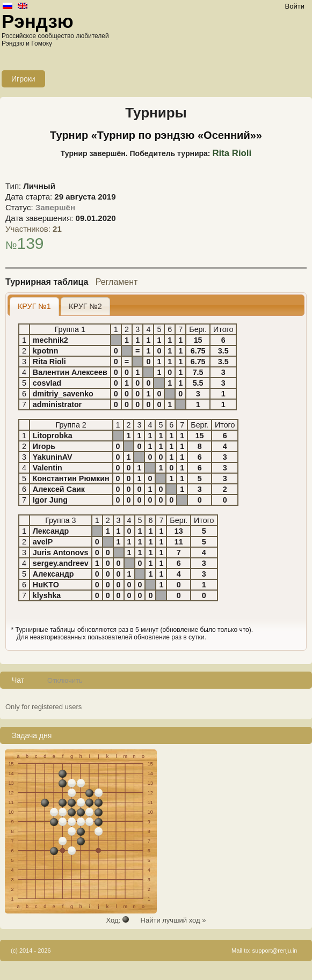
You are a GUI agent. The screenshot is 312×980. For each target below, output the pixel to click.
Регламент (117, 282)
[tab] (34, 307)
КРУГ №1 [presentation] (34, 306)
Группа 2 (71, 425)
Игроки (23, 79)
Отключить (65, 680)
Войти (295, 6)
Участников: (34, 229)
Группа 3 (60, 520)
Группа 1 (70, 329)
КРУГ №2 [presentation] (85, 306)
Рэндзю (38, 21)
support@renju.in (275, 950)
